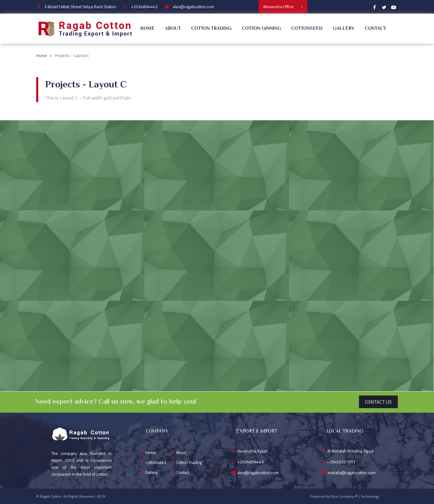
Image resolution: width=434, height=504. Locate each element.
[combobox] (283, 7)
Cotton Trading (211, 29)
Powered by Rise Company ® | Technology (345, 496)
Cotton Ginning (261, 29)
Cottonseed (307, 29)
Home (147, 29)
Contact (375, 29)
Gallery (344, 29)
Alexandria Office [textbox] (278, 7)
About (173, 29)
